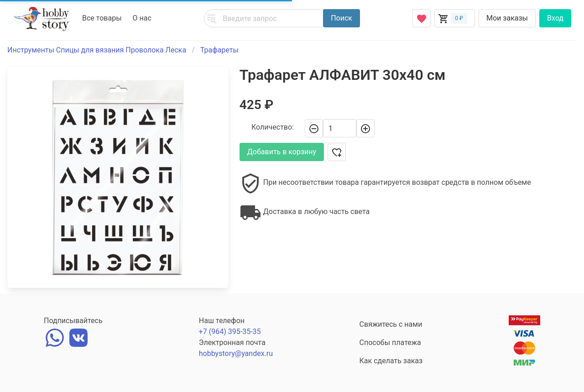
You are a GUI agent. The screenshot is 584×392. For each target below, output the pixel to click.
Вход (555, 18)
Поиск (342, 18)
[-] (314, 128)
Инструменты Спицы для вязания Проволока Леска (97, 50)
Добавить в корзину (282, 152)
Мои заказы (507, 18)
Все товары (102, 18)
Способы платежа (390, 342)
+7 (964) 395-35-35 (230, 332)
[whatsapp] (55, 337)
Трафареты (219, 50)
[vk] (78, 337)
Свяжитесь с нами (391, 324)
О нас (142, 18)
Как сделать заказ (391, 361)
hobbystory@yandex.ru (236, 353)
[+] (365, 128)
